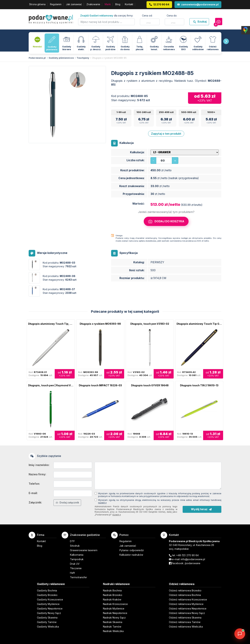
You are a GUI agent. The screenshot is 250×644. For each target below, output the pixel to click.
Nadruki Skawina (113, 622)
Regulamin (56, 4)
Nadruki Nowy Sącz (114, 618)
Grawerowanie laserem (84, 550)
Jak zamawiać (74, 4)
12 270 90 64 (161, 4)
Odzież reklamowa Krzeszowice (188, 599)
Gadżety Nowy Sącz (49, 613)
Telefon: (34, 484)
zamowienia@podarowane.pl (200, 4)
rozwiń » (102, 503)
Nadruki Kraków (112, 599)
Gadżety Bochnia (47, 590)
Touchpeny (83, 58)
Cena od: (147, 16)
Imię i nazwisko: (39, 465)
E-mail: (33, 493)
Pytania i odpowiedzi (132, 550)
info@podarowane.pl (193, 559)
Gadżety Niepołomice (50, 609)
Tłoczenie (76, 568)
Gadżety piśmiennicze (61, 58)
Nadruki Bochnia (112, 590)
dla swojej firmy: (107, 16)
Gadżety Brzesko (47, 595)
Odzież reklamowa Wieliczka (186, 627)
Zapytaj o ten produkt (166, 134)
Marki (108, 4)
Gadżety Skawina (47, 618)
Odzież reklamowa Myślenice (186, 604)
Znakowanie (93, 4)
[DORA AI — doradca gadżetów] (240, 634)
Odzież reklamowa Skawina (185, 618)
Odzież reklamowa (182, 584)
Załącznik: (35, 502)
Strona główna (37, 4)
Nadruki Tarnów (112, 627)
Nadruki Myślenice (114, 609)
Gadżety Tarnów (47, 622)
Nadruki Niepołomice (115, 613)
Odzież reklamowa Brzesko (185, 590)
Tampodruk (77, 559)
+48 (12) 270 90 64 (187, 555)
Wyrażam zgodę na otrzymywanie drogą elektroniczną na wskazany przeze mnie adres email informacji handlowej (160, 501)
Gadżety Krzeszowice (50, 599)
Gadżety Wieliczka (48, 627)
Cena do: (172, 16)
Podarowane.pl (37, 58)
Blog (118, 4)
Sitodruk (75, 546)
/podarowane (192, 563)
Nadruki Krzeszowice (115, 604)
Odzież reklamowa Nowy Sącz (187, 613)
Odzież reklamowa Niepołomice (188, 609)
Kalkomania (77, 555)
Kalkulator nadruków (131, 555)
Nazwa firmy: (37, 474)
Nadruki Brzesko (113, 595)
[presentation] (226, 41)
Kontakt (129, 4)
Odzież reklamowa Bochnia (185, 595)
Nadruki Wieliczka (113, 631)
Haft (72, 573)
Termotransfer (78, 577)
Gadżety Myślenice (48, 604)
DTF (72, 541)
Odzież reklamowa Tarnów (185, 622)
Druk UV (75, 564)
